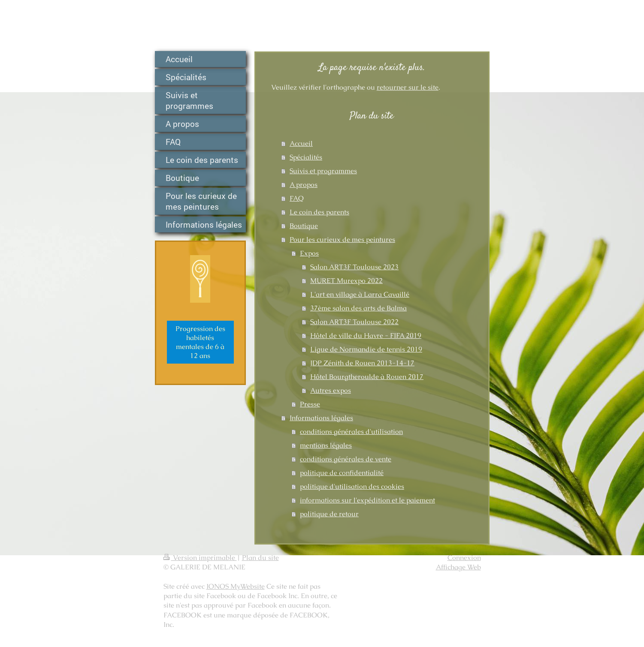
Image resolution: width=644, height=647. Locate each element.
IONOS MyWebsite (236, 586)
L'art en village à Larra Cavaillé (360, 294)
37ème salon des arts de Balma (358, 308)
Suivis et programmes (323, 171)
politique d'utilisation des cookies (352, 486)
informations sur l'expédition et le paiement (367, 500)
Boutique (304, 226)
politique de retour (329, 514)
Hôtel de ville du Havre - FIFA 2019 (366, 336)
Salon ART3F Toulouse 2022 (354, 322)
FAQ (297, 198)
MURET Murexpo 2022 (346, 281)
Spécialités (306, 157)
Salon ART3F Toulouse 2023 (354, 267)
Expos (309, 253)
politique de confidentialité (342, 473)
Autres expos (331, 390)
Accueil (301, 143)
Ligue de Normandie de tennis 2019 (366, 349)
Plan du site (260, 558)
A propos (304, 185)
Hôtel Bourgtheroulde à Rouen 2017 (367, 377)
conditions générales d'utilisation (351, 432)
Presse (310, 404)
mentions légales (326, 445)
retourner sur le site (408, 87)
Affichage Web (458, 567)
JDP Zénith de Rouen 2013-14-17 (362, 363)
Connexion (464, 558)
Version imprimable (200, 558)
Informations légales (321, 418)
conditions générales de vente (346, 459)
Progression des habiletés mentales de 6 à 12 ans (200, 342)
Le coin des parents (319, 212)
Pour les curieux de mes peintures (342, 239)
